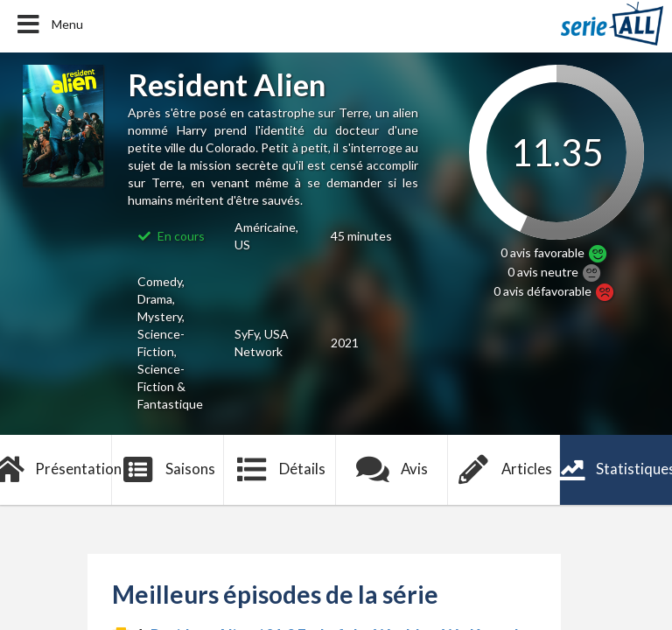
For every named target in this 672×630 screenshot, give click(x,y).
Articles (504, 470)
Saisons (168, 470)
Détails (280, 470)
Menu (49, 24)
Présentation (56, 470)
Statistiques (616, 470)
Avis (392, 470)
